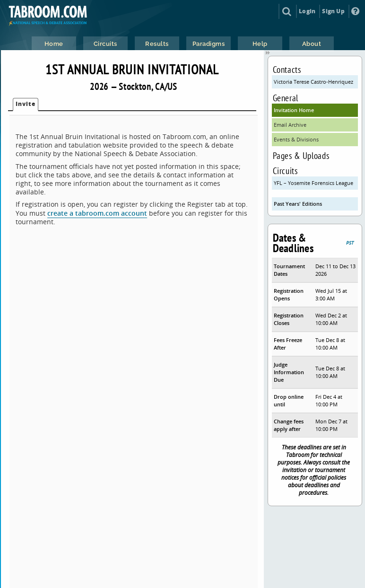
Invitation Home (294, 110)
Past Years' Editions (298, 204)
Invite (26, 104)
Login (307, 11)
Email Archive (290, 125)
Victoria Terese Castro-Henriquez (313, 82)
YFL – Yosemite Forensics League (313, 183)
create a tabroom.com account (97, 213)
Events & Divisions (296, 139)
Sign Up (333, 11)
